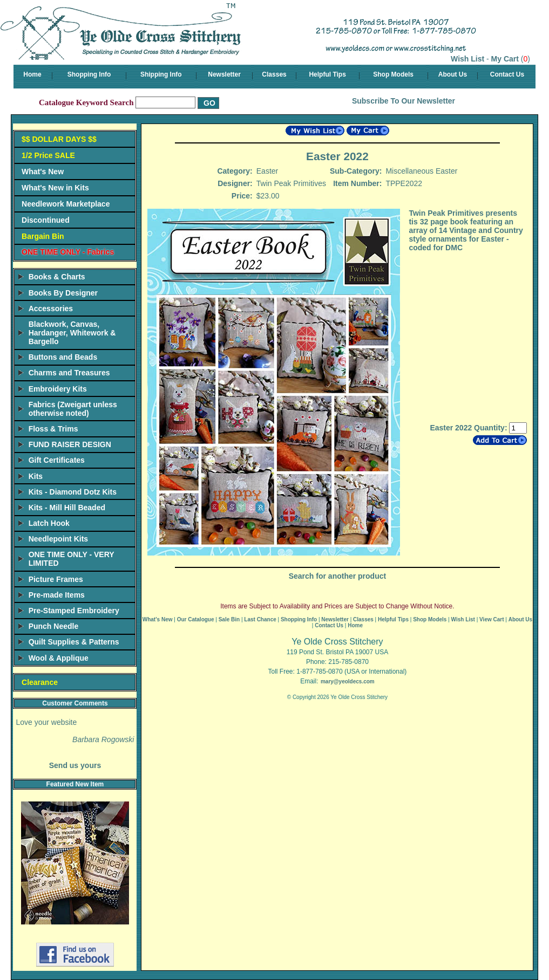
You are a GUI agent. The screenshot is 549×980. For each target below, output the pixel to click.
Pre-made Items (57, 595)
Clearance (40, 682)
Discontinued (46, 220)
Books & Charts (57, 277)
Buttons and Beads (63, 357)
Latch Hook (49, 523)
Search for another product (337, 576)
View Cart (492, 619)
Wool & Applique (59, 658)
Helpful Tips (327, 74)
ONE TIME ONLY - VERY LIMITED (72, 559)
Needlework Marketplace (66, 204)
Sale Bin (229, 619)
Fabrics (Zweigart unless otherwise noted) (73, 409)
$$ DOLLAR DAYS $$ (59, 139)
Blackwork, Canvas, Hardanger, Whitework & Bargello (72, 333)
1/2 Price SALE (48, 155)
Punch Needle (54, 626)
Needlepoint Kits (58, 539)
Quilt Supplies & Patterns (74, 642)
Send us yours (75, 765)
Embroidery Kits (58, 389)
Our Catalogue (196, 619)
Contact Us (507, 74)
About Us (453, 74)
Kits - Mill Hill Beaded (67, 508)
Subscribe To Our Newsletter (404, 101)
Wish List (467, 59)
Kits (36, 476)
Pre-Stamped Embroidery (74, 611)
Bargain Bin (43, 236)
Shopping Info (89, 74)
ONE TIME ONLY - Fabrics (68, 252)
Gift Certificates (57, 460)
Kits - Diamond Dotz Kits (73, 492)
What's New (43, 172)
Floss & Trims (53, 429)
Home (32, 74)
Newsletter (224, 74)
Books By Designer (63, 293)
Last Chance (260, 619)
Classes (274, 74)
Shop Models (393, 74)
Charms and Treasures (69, 373)
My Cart (505, 59)
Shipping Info (161, 74)
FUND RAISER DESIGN (70, 444)
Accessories (51, 309)
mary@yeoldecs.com (348, 681)
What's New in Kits (55, 188)
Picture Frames (56, 579)
